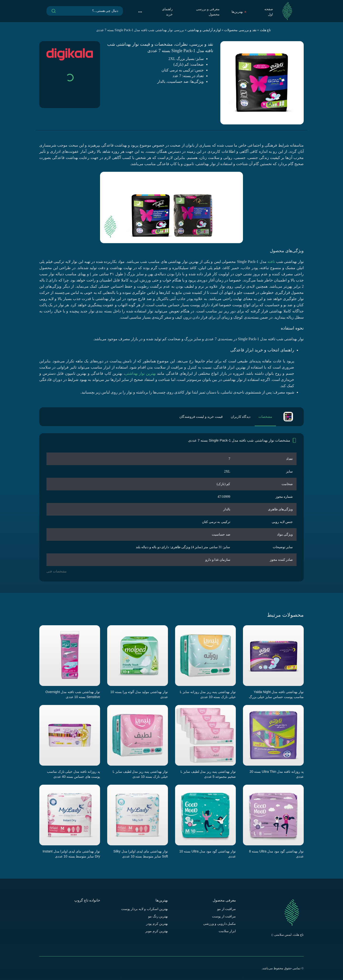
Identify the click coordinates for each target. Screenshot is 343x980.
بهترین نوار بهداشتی (140, 373)
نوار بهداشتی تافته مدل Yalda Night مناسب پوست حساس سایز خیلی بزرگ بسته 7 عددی (276, 694)
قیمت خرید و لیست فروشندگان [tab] (201, 417)
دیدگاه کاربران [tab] (241, 417)
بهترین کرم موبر (157, 931)
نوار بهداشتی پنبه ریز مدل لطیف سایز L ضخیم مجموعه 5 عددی (208, 774)
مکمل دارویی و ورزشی (220, 924)
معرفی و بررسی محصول (208, 12)
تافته (271, 262)
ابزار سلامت (227, 931)
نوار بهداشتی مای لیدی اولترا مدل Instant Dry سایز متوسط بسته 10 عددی (71, 854)
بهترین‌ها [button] (239, 12)
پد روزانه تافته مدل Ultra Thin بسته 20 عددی (277, 774)
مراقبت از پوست (224, 916)
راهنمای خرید (167, 12)
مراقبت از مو (227, 909)
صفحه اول (269, 12)
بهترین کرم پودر (157, 924)
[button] (140, 12)
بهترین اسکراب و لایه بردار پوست (145, 909)
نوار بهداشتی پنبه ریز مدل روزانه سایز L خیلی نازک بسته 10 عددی (208, 694)
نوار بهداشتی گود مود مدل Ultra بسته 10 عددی (208, 854)
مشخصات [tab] (265, 417)
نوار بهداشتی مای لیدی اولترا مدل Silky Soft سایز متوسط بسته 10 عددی (141, 854)
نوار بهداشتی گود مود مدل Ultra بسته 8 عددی (276, 854)
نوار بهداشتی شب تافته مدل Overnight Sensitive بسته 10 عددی (73, 694)
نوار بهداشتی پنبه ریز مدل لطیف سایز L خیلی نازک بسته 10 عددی (140, 774)
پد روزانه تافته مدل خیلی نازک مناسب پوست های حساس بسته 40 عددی (73, 774)
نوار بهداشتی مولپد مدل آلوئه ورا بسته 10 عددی (139, 694)
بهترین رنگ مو (158, 916)
